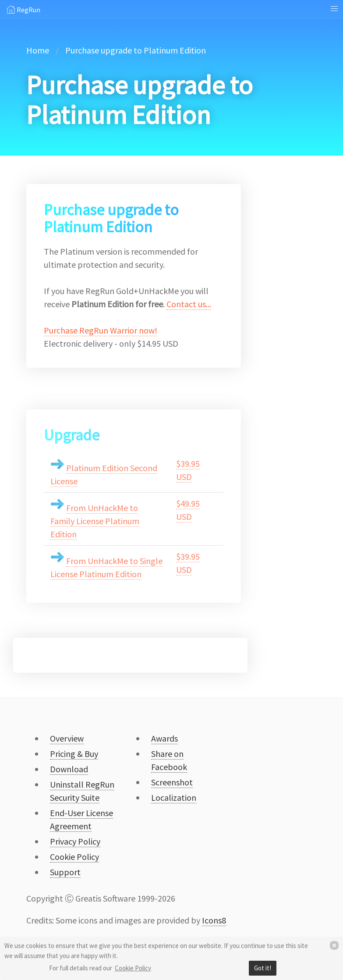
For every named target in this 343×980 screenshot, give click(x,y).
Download (69, 769)
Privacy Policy (75, 841)
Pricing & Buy (74, 754)
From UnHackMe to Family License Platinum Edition (95, 521)
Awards (164, 738)
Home (38, 50)
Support (65, 872)
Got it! (263, 968)
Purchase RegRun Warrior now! (101, 330)
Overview (67, 738)
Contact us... (189, 304)
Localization (174, 797)
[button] (334, 9)
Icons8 (214, 920)
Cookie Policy (133, 968)
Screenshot (172, 782)
